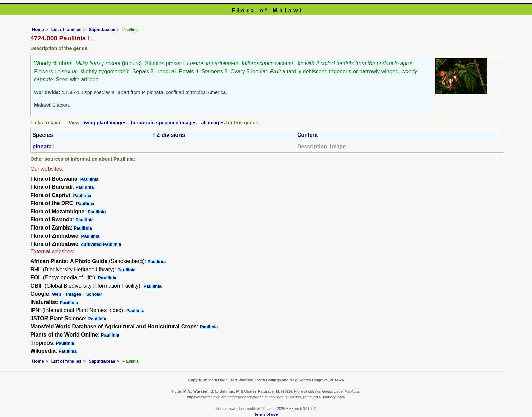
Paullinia (89, 179)
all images (213, 123)
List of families (66, 29)
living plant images (104, 123)
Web (56, 294)
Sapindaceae (102, 29)
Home (38, 29)
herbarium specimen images (164, 123)
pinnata (42, 147)
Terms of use (266, 414)
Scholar (94, 294)
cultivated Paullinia (101, 244)
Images (74, 294)
